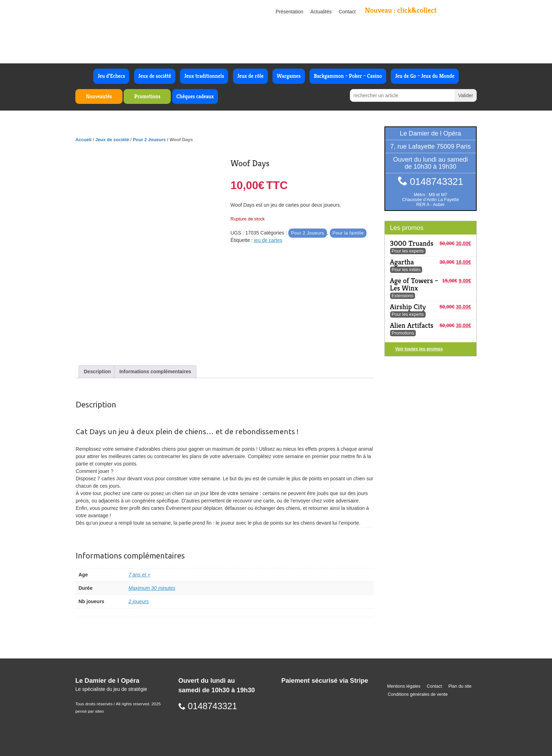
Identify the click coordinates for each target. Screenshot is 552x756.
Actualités (321, 12)
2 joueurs (139, 601)
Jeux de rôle (250, 76)
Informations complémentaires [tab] (155, 371)
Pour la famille (348, 233)
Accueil (83, 140)
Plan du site (460, 686)
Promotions (147, 96)
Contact (347, 12)
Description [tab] (97, 371)
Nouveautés (99, 96)
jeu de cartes (268, 240)
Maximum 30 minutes (152, 588)
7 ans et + (139, 575)
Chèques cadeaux (195, 96)
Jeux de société (155, 76)
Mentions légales (404, 686)
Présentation (290, 12)
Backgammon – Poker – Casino (348, 76)
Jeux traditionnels (204, 76)
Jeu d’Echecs (111, 76)
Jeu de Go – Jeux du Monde (425, 76)
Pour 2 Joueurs (149, 140)
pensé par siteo (90, 711)
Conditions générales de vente (418, 694)
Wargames (289, 76)
